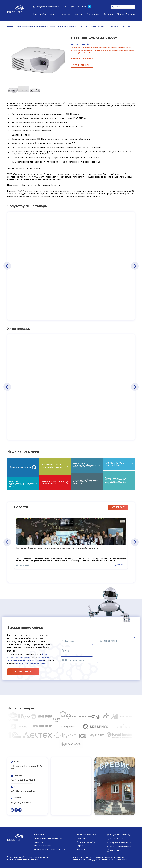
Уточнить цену (82, 65)
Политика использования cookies (22, 860)
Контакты (81, 850)
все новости (118, 507)
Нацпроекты (39, 842)
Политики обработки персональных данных (30, 664)
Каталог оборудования (45, 14)
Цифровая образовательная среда (49, 838)
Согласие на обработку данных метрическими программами (99, 860)
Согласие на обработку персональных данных (28, 857)
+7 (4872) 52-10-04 (102, 50)
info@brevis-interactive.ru (84, 53)
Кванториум (39, 835)
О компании (93, 14)
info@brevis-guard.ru (23, 791)
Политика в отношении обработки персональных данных (98, 857)
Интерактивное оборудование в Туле (50, 850)
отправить (23, 672)
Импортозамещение (43, 846)
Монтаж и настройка (86, 842)
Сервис (80, 846)
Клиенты (81, 838)
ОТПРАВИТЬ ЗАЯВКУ (82, 59)
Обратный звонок (126, 14)
